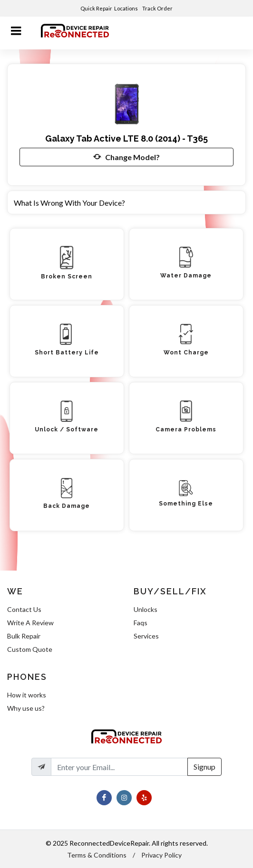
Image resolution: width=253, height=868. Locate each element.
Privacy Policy (161, 855)
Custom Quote (30, 649)
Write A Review (30, 623)
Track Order (158, 8)
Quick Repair (96, 8)
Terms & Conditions (97, 855)
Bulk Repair (24, 636)
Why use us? (26, 708)
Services (146, 636)
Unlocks (146, 609)
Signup (204, 767)
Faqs (141, 623)
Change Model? (126, 157)
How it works (27, 695)
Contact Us (24, 609)
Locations (126, 8)
